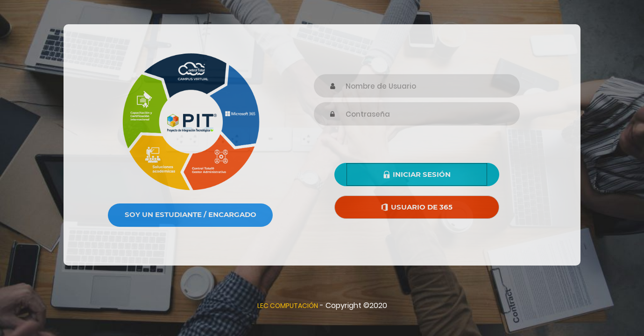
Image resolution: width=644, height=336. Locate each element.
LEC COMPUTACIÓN (288, 306)
